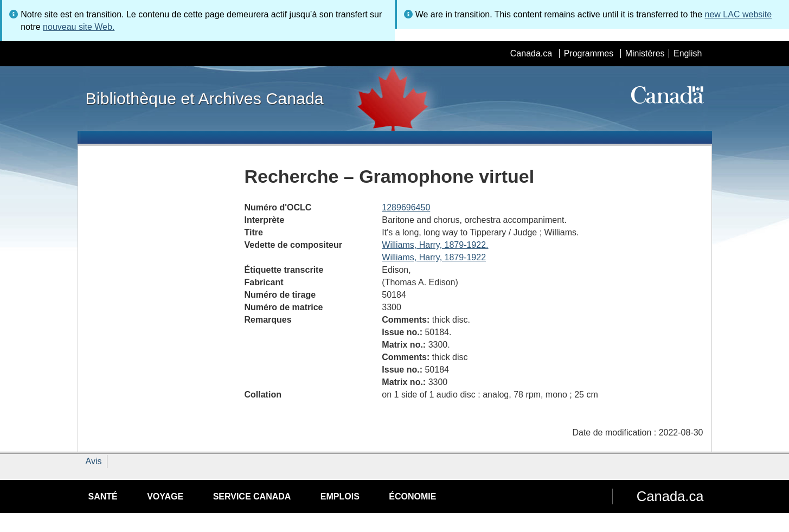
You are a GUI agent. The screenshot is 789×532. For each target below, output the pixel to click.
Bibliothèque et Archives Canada (205, 98)
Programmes (589, 53)
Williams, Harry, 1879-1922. (435, 245)
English (688, 53)
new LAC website (739, 14)
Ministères (645, 53)
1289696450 (406, 207)
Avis (94, 461)
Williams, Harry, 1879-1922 (434, 257)
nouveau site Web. (79, 27)
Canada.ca (531, 53)
